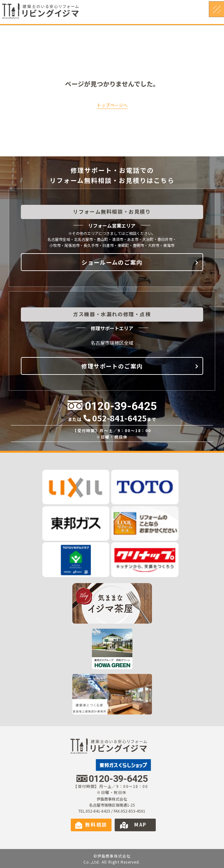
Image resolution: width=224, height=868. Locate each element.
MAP (141, 824)
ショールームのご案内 (112, 262)
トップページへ (112, 105)
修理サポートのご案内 (112, 366)
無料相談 (96, 824)
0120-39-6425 (121, 406)
